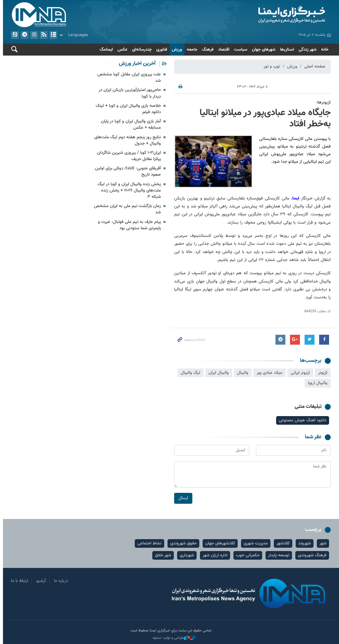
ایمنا (251, 15)
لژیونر (321, 373)
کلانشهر (282, 543)
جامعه (191, 50)
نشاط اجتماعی (148, 543)
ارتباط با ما (18, 581)
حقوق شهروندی (182, 543)
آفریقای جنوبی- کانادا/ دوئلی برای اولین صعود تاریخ (127, 172)
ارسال (182, 498)
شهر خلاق (162, 555)
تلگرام (23, 35)
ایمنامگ (105, 50)
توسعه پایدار (277, 555)
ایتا (14, 35)
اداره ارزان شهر (214, 555)
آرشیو (52, 35)
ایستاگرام (33, 35)
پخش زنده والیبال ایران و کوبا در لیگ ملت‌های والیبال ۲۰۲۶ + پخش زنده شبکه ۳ (128, 191)
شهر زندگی (306, 50)
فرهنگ (206, 50)
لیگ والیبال (189, 373)
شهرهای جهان (262, 50)
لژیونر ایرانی (299, 373)
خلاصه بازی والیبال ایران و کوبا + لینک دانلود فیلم (127, 109)
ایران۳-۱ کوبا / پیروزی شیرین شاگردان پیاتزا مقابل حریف (128, 156)
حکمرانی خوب (246, 555)
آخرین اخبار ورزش (136, 64)
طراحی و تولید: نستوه (173, 638)
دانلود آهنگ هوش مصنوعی (301, 420)
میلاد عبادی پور (268, 373)
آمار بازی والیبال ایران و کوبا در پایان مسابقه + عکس (130, 125)
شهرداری (186, 555)
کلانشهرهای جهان (219, 543)
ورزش (176, 50)
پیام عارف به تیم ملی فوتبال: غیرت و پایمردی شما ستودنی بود (128, 225)
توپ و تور (270, 66)
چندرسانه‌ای (141, 50)
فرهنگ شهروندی (311, 555)
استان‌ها (286, 50)
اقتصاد (222, 50)
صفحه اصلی (314, 66)
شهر (322, 543)
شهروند (303, 543)
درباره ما (60, 581)
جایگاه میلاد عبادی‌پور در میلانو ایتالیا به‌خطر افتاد (264, 118)
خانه (323, 50)
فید (42, 35)
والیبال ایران (217, 373)
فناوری (160, 50)
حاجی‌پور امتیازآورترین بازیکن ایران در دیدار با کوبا (128, 93)
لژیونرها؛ (322, 103)
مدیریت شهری (254, 543)
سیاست (239, 50)
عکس (121, 50)
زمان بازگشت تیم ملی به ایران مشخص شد (126, 209)
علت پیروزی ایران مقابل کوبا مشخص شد (128, 78)
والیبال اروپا (316, 383)
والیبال (241, 373)
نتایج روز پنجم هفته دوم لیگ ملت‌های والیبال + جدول (126, 140)
